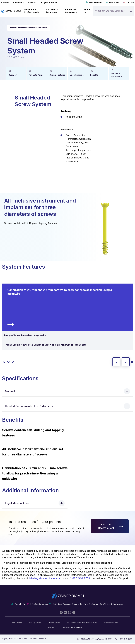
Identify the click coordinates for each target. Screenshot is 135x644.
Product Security (111, 623)
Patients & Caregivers (39, 604)
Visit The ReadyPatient (111, 526)
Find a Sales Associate (62, 604)
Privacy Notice (35, 623)
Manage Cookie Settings (72, 627)
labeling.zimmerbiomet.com (45, 578)
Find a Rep (112, 3)
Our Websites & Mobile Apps (111, 604)
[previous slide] (116, 362)
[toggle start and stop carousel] (132, 362)
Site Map (51, 627)
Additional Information (116, 75)
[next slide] (126, 362)
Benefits (94, 75)
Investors (32, 3)
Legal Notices (16, 623)
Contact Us (18, 3)
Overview (13, 75)
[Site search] (131, 11)
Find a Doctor (94, 3)
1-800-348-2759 (80, 578)
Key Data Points (36, 75)
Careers (5, 3)
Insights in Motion (49, 3)
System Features (57, 75)
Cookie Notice (54, 623)
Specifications (77, 75)
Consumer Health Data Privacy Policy (82, 623)
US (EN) (128, 3)
